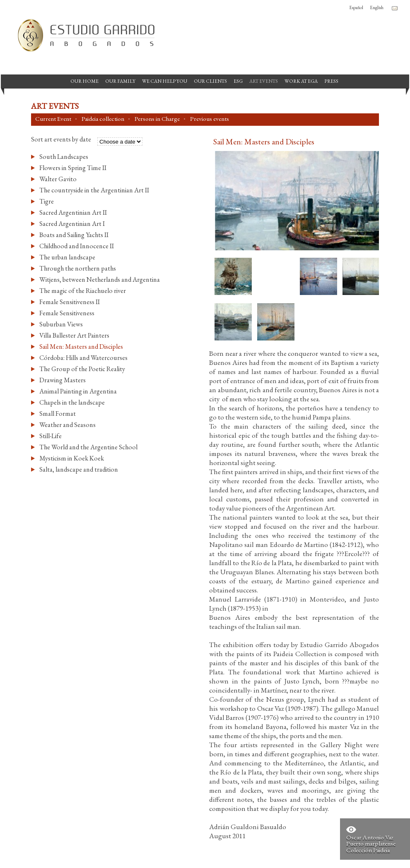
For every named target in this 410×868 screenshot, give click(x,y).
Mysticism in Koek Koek (72, 458)
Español (356, 7)
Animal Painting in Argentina (78, 391)
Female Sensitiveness (67, 313)
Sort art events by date (61, 140)
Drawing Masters (63, 380)
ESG (238, 81)
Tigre (47, 201)
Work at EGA (301, 81)
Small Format (58, 414)
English (377, 7)
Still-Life (51, 436)
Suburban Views (61, 324)
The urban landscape (67, 257)
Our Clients (210, 81)
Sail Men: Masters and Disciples (81, 346)
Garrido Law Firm (83, 35)
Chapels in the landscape (72, 402)
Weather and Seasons (68, 425)
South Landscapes (64, 157)
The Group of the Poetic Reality (82, 369)
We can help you (165, 81)
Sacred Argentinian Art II (73, 212)
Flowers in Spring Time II (73, 168)
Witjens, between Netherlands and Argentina (100, 279)
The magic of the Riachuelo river (83, 291)
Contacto (395, 8)
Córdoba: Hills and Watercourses (83, 358)
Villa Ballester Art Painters (74, 335)
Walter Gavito (58, 179)
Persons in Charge (157, 119)
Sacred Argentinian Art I (72, 224)
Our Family (120, 81)
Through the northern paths (78, 268)
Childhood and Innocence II (77, 246)
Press (331, 81)
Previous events (210, 119)
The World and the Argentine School (88, 447)
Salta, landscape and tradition (79, 469)
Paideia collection (103, 119)
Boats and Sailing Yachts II (74, 235)
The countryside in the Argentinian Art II (94, 190)
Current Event (53, 119)
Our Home (84, 81)
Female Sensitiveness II (70, 302)
